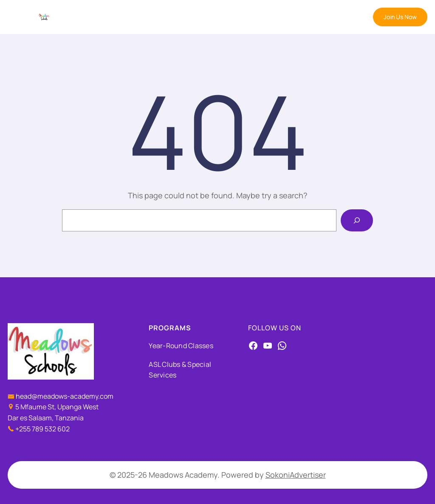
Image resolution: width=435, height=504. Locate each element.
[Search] (357, 220)
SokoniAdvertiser (296, 475)
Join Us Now (400, 17)
